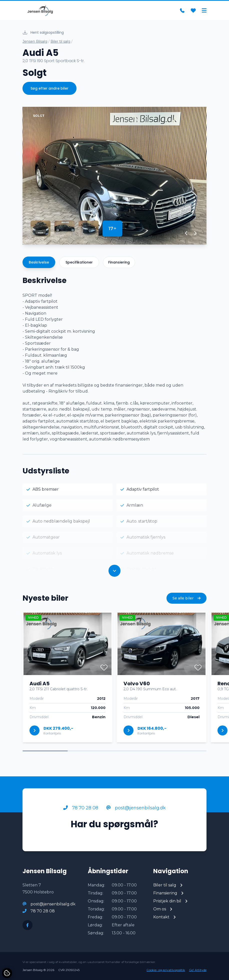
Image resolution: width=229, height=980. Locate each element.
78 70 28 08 (81, 808)
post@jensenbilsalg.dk (136, 808)
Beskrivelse (39, 262)
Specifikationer (79, 262)
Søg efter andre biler (49, 88)
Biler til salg (60, 41)
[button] (186, 233)
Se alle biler (186, 598)
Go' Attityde (198, 970)
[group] (114, 176)
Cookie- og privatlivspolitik (166, 970)
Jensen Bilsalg (35, 41)
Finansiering (119, 262)
